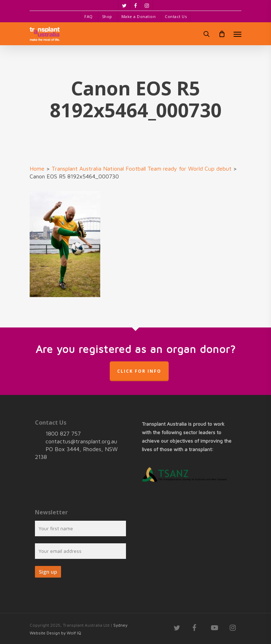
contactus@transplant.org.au (81, 441)
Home (37, 169)
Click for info (139, 371)
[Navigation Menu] (237, 34)
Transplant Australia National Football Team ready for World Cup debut (141, 169)
